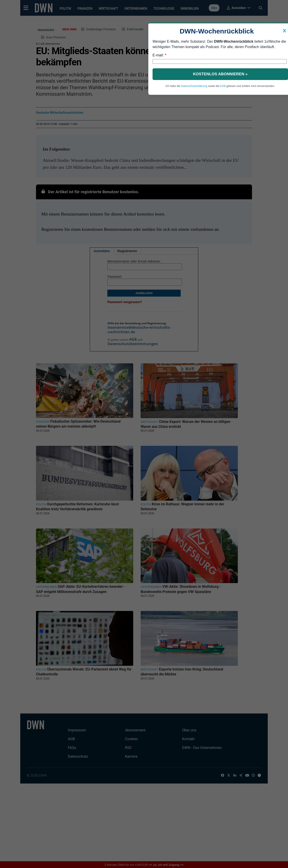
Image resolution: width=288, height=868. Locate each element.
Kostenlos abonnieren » (220, 74)
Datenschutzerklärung (194, 86)
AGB (223, 86)
